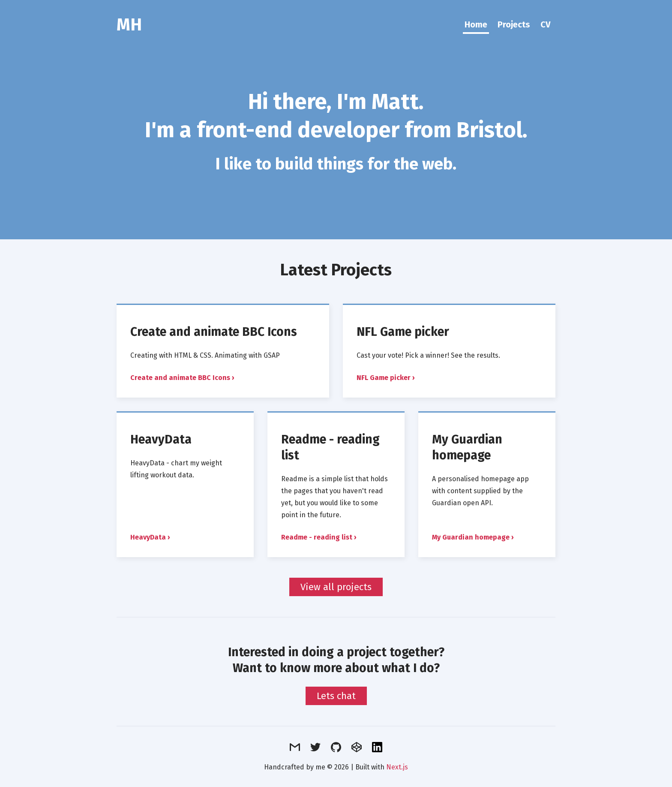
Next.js (397, 767)
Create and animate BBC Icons (214, 332)
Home (476, 24)
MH (129, 25)
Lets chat (336, 696)
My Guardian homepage (467, 447)
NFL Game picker (403, 332)
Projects (514, 24)
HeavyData (161, 439)
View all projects (336, 587)
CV (545, 24)
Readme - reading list (317, 537)
